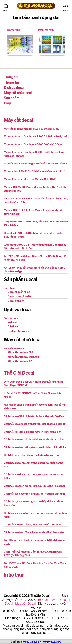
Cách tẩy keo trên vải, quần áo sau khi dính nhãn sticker (35, 447)
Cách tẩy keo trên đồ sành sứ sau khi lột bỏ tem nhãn (34, 532)
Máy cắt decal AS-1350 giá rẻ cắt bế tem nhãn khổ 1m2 (36, 163)
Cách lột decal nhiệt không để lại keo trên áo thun (32, 455)
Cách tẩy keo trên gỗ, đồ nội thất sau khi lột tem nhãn (34, 439)
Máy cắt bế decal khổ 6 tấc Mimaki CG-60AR (30, 179)
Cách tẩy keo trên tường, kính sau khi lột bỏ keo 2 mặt (34, 486)
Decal (62, 600)
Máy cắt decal (18, 120)
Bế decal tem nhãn (18, 331)
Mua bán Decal (25, 604)
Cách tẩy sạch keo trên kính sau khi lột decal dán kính (34, 494)
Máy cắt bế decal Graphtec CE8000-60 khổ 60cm (33, 144)
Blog (7, 103)
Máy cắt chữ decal (18, 93)
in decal (12, 322)
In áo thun (14, 575)
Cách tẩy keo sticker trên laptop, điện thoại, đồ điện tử (35, 424)
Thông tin (11, 82)
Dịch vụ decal (14, 88)
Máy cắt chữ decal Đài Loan (23, 357)
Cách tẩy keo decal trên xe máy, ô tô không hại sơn (33, 432)
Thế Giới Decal (19, 373)
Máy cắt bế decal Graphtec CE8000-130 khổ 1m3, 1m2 (36, 136)
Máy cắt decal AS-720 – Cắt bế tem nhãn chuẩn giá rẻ (34, 171)
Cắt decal (13, 326)
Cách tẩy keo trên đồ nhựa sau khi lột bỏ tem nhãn (32, 524)
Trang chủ (12, 77)
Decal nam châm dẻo (20, 296)
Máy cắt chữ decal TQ (20, 361)
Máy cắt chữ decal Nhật (21, 352)
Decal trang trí (16, 301)
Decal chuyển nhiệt (19, 292)
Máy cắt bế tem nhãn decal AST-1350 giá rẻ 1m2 (32, 129)
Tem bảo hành (13, 30)
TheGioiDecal (40, 596)
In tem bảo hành (46, 30)
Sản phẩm (12, 98)
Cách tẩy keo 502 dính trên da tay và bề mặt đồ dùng (34, 416)
